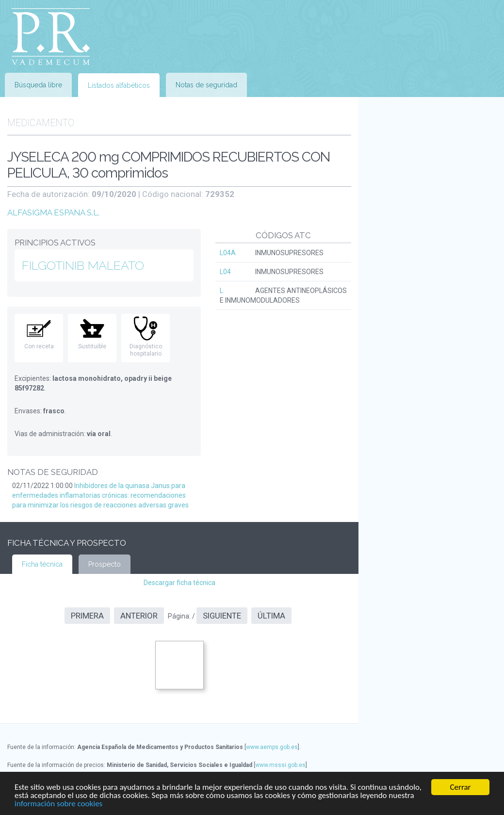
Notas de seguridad (206, 85)
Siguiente (222, 616)
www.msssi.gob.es (280, 765)
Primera (87, 616)
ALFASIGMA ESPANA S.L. (53, 212)
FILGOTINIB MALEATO (83, 265)
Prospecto (105, 564)
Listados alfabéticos (119, 85)
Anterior (139, 616)
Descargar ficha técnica (179, 583)
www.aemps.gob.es (272, 747)
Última (271, 616)
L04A (228, 253)
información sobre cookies (58, 804)
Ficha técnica (42, 564)
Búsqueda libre (38, 85)
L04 (225, 272)
